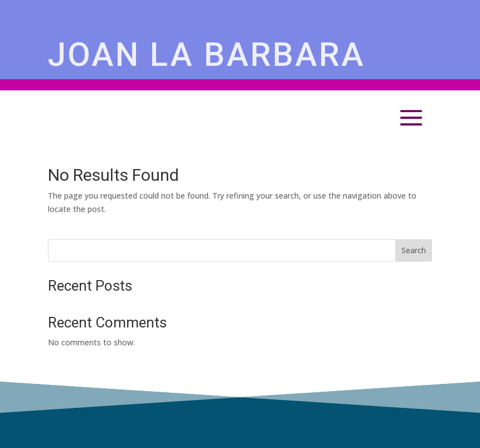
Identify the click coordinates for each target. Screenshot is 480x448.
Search (414, 250)
